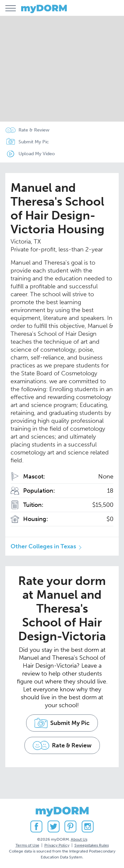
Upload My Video (37, 154)
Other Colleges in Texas (43, 546)
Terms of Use (27, 845)
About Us (79, 839)
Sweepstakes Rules (92, 845)
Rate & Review (34, 130)
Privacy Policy (57, 845)
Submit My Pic (34, 142)
